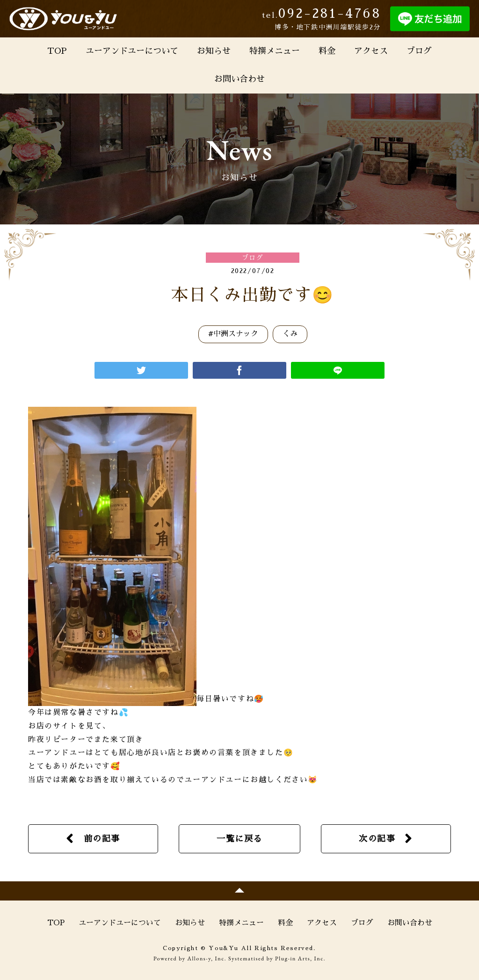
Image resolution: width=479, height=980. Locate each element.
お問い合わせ (239, 79)
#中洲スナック (233, 334)
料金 (327, 51)
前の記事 (102, 839)
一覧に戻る (239, 839)
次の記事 (377, 839)
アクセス (371, 51)
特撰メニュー (275, 51)
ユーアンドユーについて (132, 51)
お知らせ (214, 51)
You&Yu (63, 19)
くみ (290, 334)
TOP (57, 51)
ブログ (419, 51)
